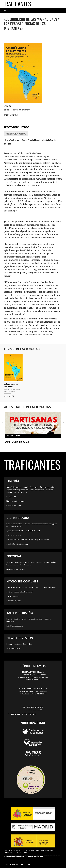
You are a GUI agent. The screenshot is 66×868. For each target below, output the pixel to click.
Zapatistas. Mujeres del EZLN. (18, 442)
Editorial (14, 556)
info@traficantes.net (33, 710)
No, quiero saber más (34, 856)
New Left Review (20, 638)
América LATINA (11, 115)
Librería (13, 481)
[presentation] (3, 422)
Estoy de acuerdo (12, 864)
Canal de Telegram (14, 506)
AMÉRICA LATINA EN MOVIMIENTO (11, 386)
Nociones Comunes (22, 582)
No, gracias (25, 864)
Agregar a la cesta (13, 396)
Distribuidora (18, 518)
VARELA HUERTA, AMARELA (12, 390)
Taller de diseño (20, 613)
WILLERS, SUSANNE (9, 389)
